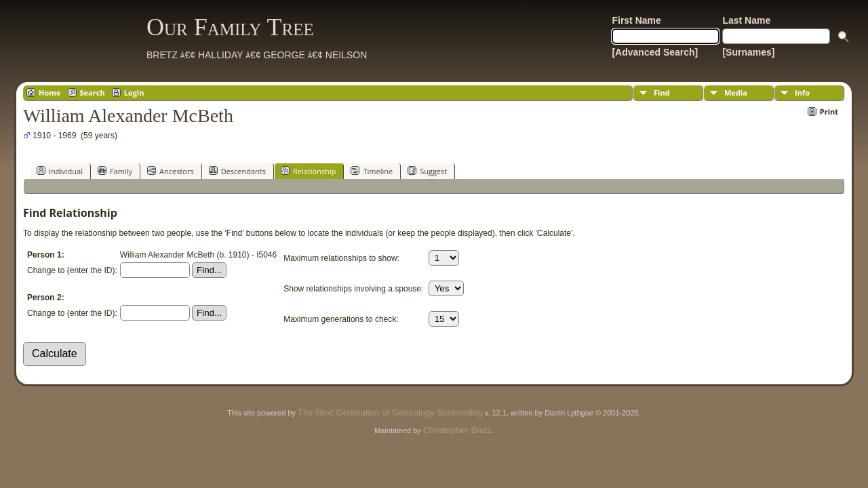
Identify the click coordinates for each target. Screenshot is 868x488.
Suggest (427, 171)
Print (829, 111)
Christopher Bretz (457, 430)
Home (50, 93)
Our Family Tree (230, 27)
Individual (60, 171)
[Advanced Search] (655, 52)
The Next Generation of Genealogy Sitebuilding (390, 412)
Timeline (372, 171)
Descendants (237, 171)
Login (134, 93)
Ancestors (171, 171)
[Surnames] (748, 52)
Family (115, 171)
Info (802, 93)
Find (662, 93)
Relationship (308, 171)
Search (93, 93)
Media (736, 93)
